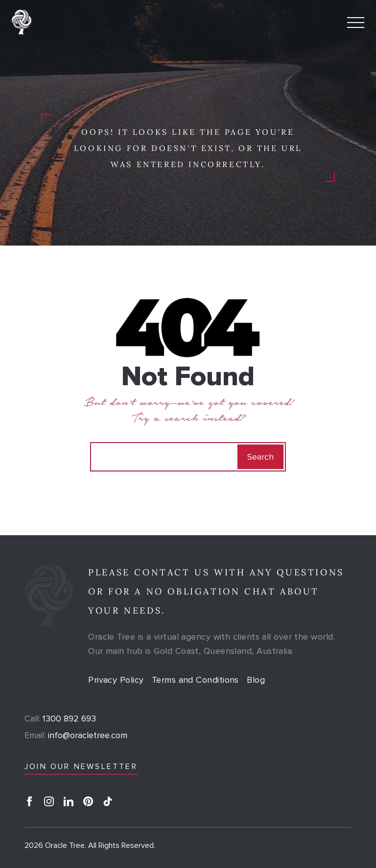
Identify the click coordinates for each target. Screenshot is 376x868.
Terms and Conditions (195, 680)
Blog (256, 680)
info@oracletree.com (76, 735)
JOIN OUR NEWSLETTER (81, 767)
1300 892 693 (60, 719)
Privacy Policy (116, 680)
